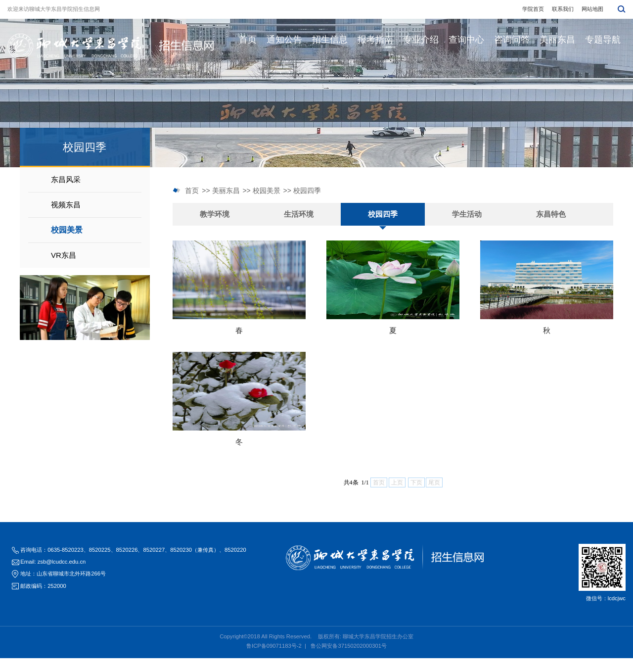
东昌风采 (66, 179)
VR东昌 (64, 255)
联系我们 (563, 9)
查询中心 (466, 40)
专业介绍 (421, 40)
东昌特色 (551, 214)
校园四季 (307, 191)
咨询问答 (512, 40)
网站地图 (592, 9)
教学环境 (215, 214)
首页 (248, 40)
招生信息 (330, 40)
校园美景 (67, 230)
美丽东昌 (557, 40)
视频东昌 (66, 205)
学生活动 (467, 214)
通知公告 (284, 40)
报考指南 (375, 40)
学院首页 (533, 9)
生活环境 (299, 214)
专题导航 (603, 40)
